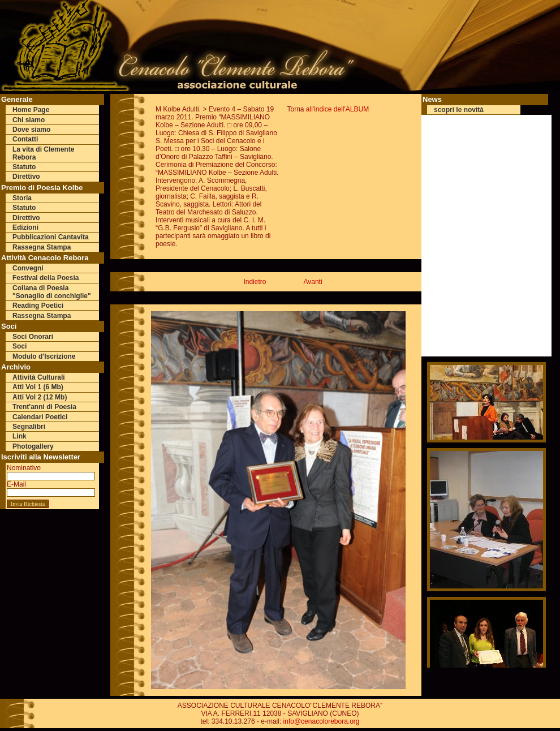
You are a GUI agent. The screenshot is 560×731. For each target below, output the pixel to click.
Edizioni (25, 227)
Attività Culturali (39, 377)
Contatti (25, 139)
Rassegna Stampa (42, 247)
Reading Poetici (38, 306)
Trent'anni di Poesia (44, 407)
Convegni (28, 268)
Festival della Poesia (46, 278)
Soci (20, 346)
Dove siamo (31, 130)
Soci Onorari (33, 337)
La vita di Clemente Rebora (43, 153)
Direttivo (26, 177)
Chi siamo (29, 120)
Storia (22, 198)
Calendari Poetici (40, 417)
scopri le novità (459, 110)
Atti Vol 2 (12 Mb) (40, 397)
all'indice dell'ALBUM (337, 109)
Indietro (255, 282)
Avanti (313, 282)
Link (20, 436)
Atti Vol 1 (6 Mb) (38, 387)
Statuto (24, 167)
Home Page (31, 110)
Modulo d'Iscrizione (44, 356)
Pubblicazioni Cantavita (51, 237)
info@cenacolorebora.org (322, 721)
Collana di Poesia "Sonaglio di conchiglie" (52, 292)
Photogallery (33, 446)
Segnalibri (29, 427)
